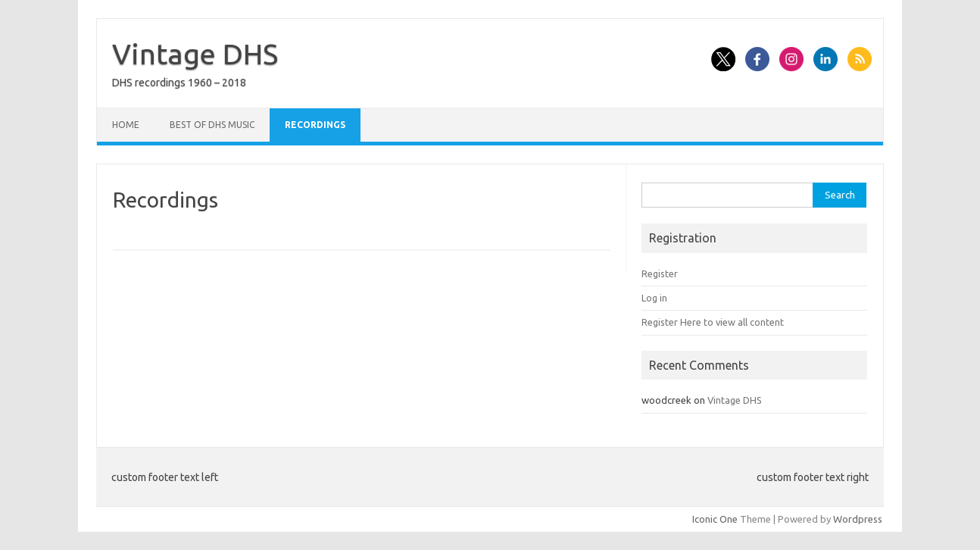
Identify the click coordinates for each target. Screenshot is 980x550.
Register (660, 273)
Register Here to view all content (713, 322)
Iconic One (715, 519)
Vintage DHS (195, 54)
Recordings (315, 125)
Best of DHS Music (212, 125)
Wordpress (858, 519)
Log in (654, 298)
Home (126, 125)
